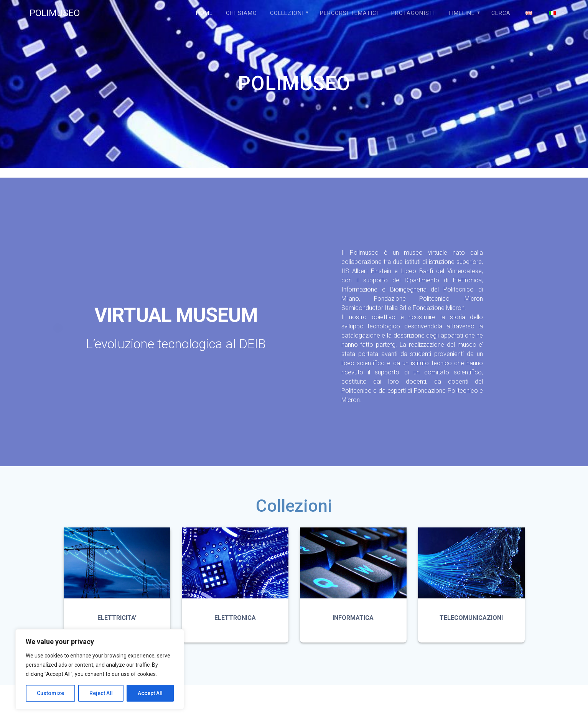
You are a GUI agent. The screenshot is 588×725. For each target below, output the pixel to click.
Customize (50, 693)
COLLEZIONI (287, 13)
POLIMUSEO (55, 13)
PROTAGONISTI (413, 13)
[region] (100, 669)
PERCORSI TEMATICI (349, 13)
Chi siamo (241, 13)
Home (204, 13)
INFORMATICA (353, 618)
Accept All (150, 693)
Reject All (101, 693)
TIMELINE (461, 13)
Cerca (501, 13)
